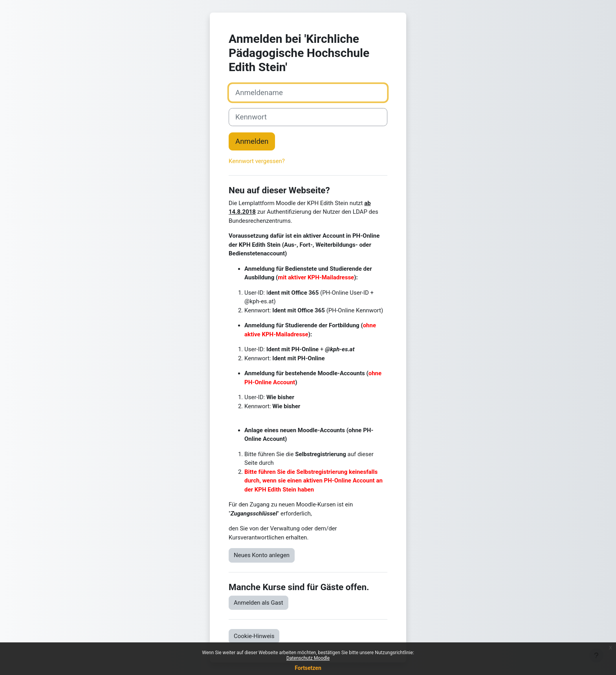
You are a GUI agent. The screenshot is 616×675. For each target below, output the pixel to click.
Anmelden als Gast (258, 603)
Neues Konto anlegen (262, 555)
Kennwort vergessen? (257, 161)
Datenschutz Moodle (308, 658)
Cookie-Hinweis (254, 636)
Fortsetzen (308, 668)
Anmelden (252, 141)
